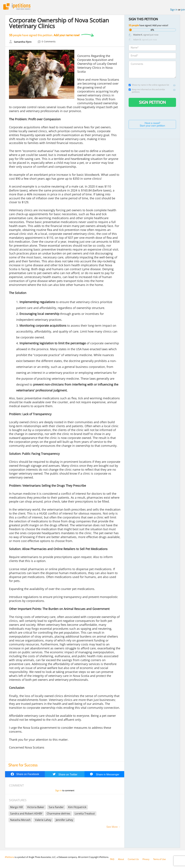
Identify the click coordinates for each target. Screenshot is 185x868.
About (121, 859)
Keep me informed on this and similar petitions (147, 91)
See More (112, 827)
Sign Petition (152, 102)
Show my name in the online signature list (149, 85)
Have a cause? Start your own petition (152, 124)
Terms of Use (159, 859)
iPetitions (17, 6)
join (183, 10)
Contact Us (133, 859)
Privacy (146, 859)
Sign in (174, 10)
